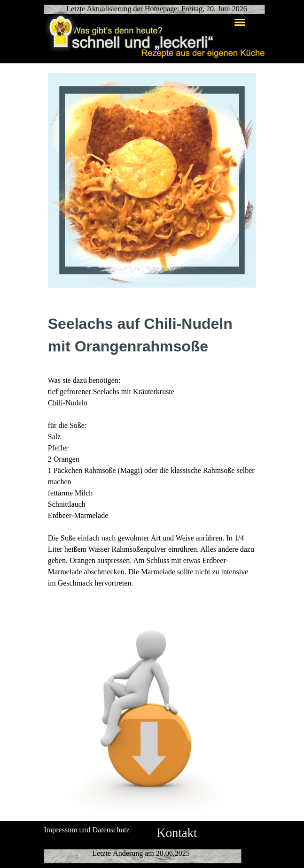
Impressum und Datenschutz (87, 830)
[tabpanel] (152, 451)
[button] (152, 607)
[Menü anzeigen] (240, 22)
